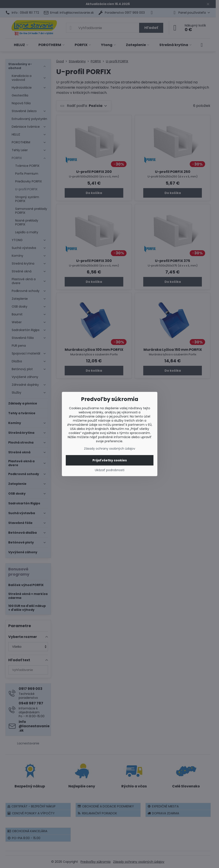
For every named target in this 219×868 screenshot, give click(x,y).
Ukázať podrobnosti (110, 470)
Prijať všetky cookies (110, 460)
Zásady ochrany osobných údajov (110, 449)
